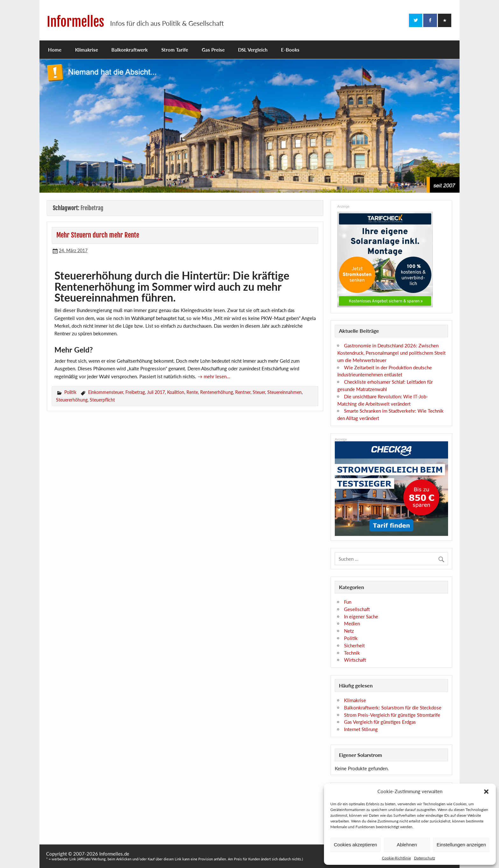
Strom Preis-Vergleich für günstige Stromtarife (392, 715)
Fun (348, 602)
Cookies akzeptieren (355, 845)
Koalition (176, 392)
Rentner (243, 392)
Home (55, 50)
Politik (70, 392)
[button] (486, 792)
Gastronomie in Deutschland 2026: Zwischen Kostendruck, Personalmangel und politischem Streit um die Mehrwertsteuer (391, 353)
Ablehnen (407, 845)
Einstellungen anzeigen (461, 845)
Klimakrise (87, 50)
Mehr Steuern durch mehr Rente (98, 235)
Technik (352, 653)
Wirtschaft (355, 660)
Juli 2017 (156, 392)
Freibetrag (135, 392)
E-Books (290, 50)
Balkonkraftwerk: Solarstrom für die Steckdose (393, 708)
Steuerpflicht (102, 400)
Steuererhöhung (72, 400)
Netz (349, 631)
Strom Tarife (175, 50)
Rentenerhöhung (217, 392)
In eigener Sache (361, 616)
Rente (192, 392)
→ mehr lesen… (214, 376)
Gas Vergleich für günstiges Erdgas (380, 722)
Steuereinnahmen (285, 392)
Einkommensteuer (106, 392)
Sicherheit (354, 645)
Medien (352, 623)
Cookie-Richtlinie (396, 858)
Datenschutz (425, 858)
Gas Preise (213, 50)
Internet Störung (361, 729)
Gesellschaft (357, 609)
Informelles (75, 22)
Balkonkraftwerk (130, 50)
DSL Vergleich (253, 50)
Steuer (259, 392)
